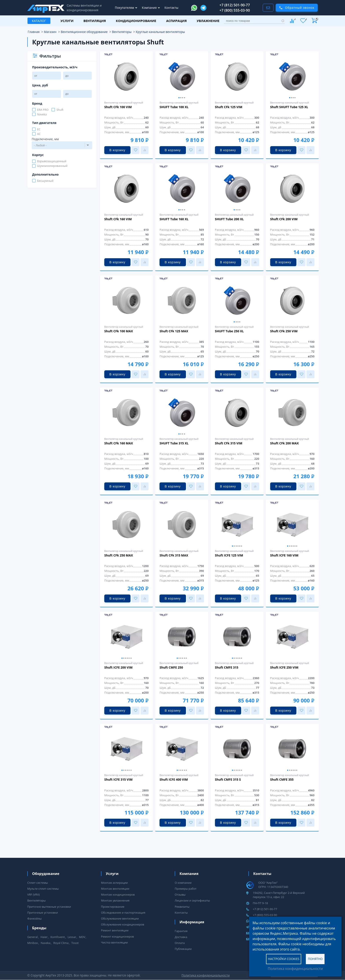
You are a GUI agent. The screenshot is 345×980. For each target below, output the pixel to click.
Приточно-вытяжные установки (49, 907)
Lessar (72, 937)
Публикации (183, 949)
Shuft (60, 110)
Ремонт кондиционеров (117, 936)
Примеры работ (186, 889)
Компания (150, 8)
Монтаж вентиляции (115, 889)
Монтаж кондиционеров (118, 895)
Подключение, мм (45, 139)
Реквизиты (182, 907)
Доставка (181, 937)
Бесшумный (45, 181)
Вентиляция (95, 21)
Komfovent (58, 937)
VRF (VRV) (33, 895)
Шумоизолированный (52, 166)
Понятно (315, 959)
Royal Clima (61, 943)
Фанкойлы (34, 918)
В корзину (117, 150)
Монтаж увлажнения (115, 900)
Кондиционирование (136, 21)
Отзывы (180, 895)
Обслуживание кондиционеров (123, 924)
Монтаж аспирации (114, 883)
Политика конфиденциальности (295, 969)
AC (39, 134)
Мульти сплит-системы (43, 889)
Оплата (180, 943)
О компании (183, 883)
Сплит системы (38, 883)
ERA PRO (43, 110)
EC (39, 129)
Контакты (172, 8)
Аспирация (176, 21)
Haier (44, 937)
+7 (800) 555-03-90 (235, 10)
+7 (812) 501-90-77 (235, 5)
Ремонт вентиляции (115, 930)
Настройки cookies (284, 959)
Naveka (42, 114)
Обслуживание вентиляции (120, 918)
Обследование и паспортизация (123, 913)
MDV (82, 937)
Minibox (33, 943)
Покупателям (125, 8)
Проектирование (113, 907)
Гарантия (181, 931)
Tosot (75, 943)
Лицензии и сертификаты (192, 900)
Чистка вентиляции (114, 942)
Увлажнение (208, 21)
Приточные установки (43, 913)
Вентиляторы (37, 900)
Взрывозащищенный (52, 161)
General (32, 937)
